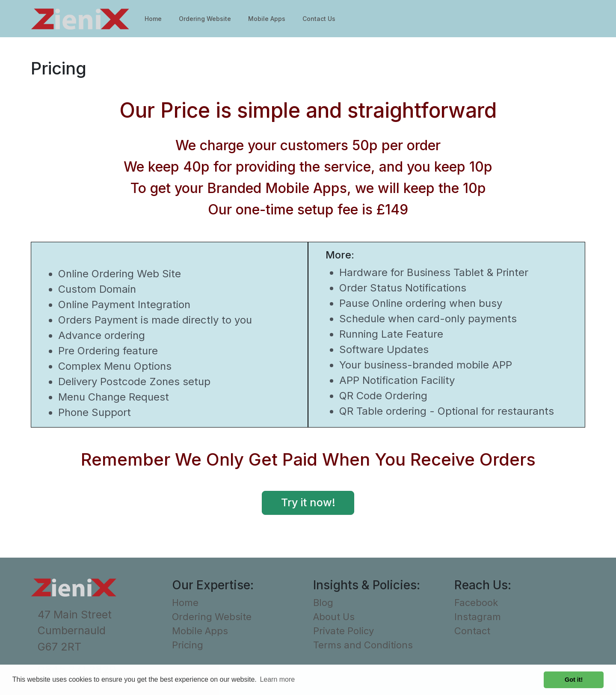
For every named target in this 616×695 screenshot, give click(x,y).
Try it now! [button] (308, 502)
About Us (334, 617)
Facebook (476, 603)
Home (153, 19)
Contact (472, 631)
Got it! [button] (574, 680)
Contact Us (319, 19)
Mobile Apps (267, 19)
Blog (323, 603)
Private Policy (344, 631)
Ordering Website (205, 19)
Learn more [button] (277, 679)
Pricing (188, 645)
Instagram (478, 617)
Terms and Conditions (363, 645)
